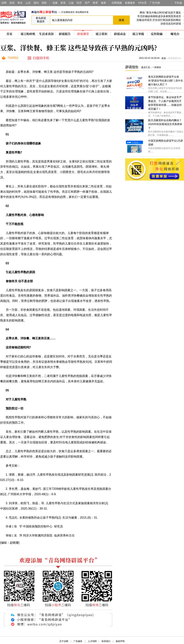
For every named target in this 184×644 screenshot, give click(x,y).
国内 (36, 3)
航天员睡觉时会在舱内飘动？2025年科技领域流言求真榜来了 (165, 124)
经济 (79, 3)
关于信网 (64, 641)
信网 (4, 3)
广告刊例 (155, 3)
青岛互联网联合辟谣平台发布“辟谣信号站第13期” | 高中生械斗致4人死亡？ (166, 81)
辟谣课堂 (83, 34)
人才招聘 (92, 641)
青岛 (20, 3)
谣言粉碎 (28, 34)
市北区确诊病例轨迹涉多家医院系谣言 (159, 16)
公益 (71, 3)
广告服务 (78, 641)
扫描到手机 (39, 58)
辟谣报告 (65, 34)
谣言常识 (101, 34)
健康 (103, 3)
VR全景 (142, 3)
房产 (87, 3)
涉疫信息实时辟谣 (171, 24)
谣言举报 (138, 34)
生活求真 (46, 34)
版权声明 (120, 641)
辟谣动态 (120, 34)
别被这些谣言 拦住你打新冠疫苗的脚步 (159, 20)
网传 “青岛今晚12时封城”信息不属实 (160, 13)
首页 (9, 34)
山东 (28, 3)
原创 (12, 3)
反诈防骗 (157, 34)
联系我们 (106, 641)
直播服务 (130, 3)
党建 (55, 3)
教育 (95, 3)
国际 (44, 3)
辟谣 (63, 3)
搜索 (122, 20)
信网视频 (117, 3)
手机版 (178, 3)
